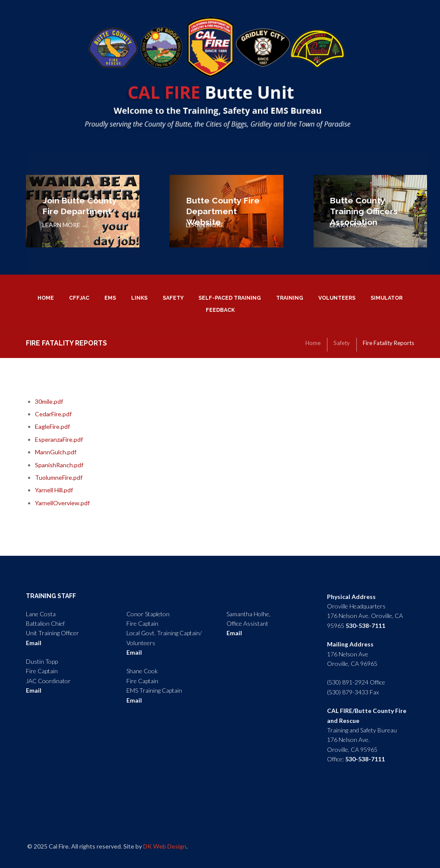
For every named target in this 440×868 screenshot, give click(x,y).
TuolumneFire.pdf (59, 477)
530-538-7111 (365, 626)
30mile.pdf (49, 401)
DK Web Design (165, 846)
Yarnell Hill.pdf (54, 490)
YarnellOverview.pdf (62, 503)
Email (34, 643)
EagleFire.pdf (52, 426)
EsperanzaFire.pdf (59, 439)
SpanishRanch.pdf (59, 465)
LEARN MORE (61, 225)
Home (313, 343)
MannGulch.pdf (56, 452)
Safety (342, 343)
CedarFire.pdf (53, 414)
